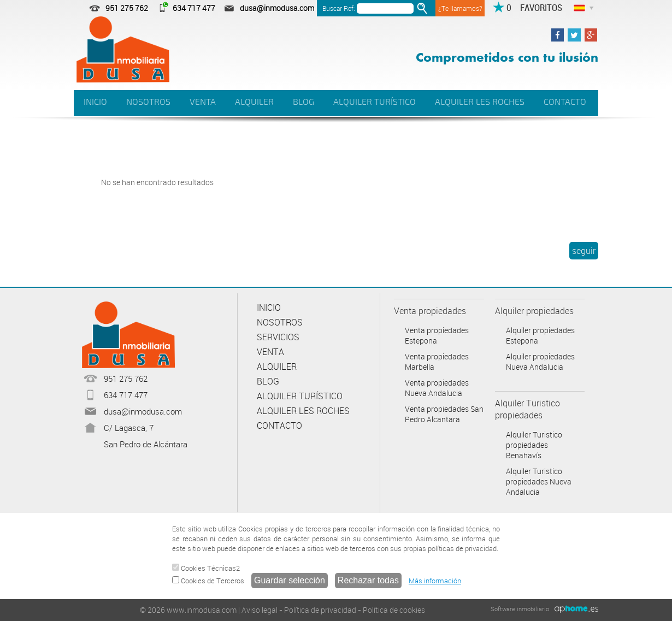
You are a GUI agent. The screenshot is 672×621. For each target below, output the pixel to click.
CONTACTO (565, 102)
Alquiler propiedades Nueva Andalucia (540, 362)
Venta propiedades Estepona (437, 335)
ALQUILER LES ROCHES (480, 102)
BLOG (303, 102)
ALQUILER (254, 102)
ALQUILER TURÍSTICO (375, 102)
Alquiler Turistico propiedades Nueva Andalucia (539, 481)
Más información (435, 581)
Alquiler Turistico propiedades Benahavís (534, 445)
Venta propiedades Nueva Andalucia (437, 388)
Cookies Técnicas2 (206, 568)
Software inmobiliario (520, 609)
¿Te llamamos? (460, 8)
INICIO (95, 102)
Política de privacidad (320, 610)
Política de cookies (394, 610)
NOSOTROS (148, 102)
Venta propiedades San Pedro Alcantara (444, 414)
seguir (584, 251)
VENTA (203, 102)
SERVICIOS (278, 337)
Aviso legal (260, 610)
